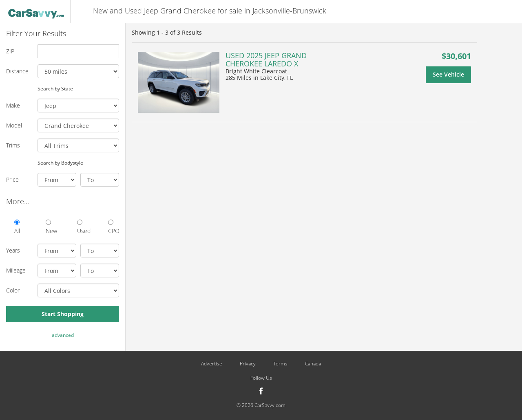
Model (14, 125)
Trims (13, 145)
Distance (17, 71)
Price (12, 179)
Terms (280, 364)
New (51, 227)
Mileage (16, 270)
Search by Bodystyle (60, 163)
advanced (63, 335)
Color (13, 290)
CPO (114, 227)
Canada (313, 364)
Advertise (212, 364)
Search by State (55, 88)
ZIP (10, 51)
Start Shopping (63, 314)
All (17, 227)
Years (13, 250)
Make (13, 105)
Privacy (248, 364)
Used (83, 227)
